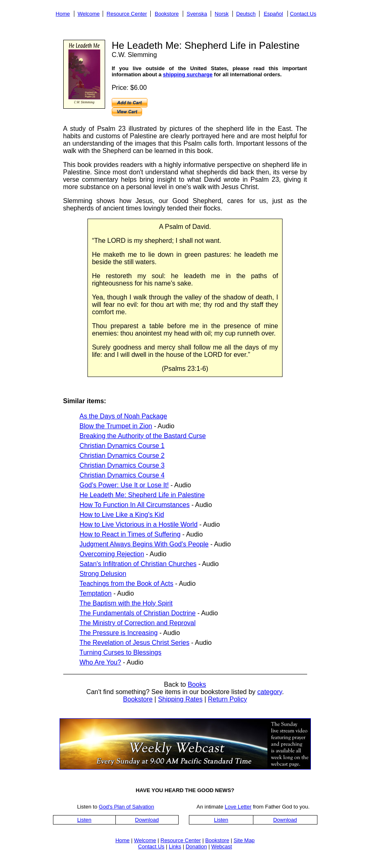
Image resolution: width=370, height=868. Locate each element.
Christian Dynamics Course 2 (122, 456)
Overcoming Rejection (112, 554)
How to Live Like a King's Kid (122, 515)
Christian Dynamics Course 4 (122, 475)
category (269, 692)
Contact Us (303, 14)
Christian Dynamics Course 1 (122, 446)
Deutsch (246, 14)
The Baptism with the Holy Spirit (126, 603)
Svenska (197, 14)
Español (273, 14)
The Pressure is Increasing (119, 633)
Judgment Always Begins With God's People (144, 544)
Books (197, 684)
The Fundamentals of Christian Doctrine (138, 613)
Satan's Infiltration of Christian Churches (138, 564)
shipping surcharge (188, 74)
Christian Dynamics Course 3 (122, 465)
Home (63, 14)
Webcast (222, 846)
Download (147, 820)
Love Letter (238, 807)
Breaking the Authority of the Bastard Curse (143, 436)
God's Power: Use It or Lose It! (124, 485)
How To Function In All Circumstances (135, 505)
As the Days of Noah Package (123, 416)
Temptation (96, 593)
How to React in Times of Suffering (130, 534)
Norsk (222, 14)
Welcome (89, 14)
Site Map (244, 840)
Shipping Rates (180, 699)
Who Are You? (100, 662)
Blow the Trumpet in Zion (116, 426)
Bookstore (167, 14)
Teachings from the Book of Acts (127, 584)
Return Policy (227, 699)
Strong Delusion (103, 574)
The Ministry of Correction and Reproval (138, 623)
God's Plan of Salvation (127, 807)
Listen (84, 820)
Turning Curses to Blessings (121, 652)
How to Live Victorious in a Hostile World (139, 524)
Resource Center (127, 14)
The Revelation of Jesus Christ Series (135, 643)
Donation (196, 846)
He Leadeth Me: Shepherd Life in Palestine (142, 495)
